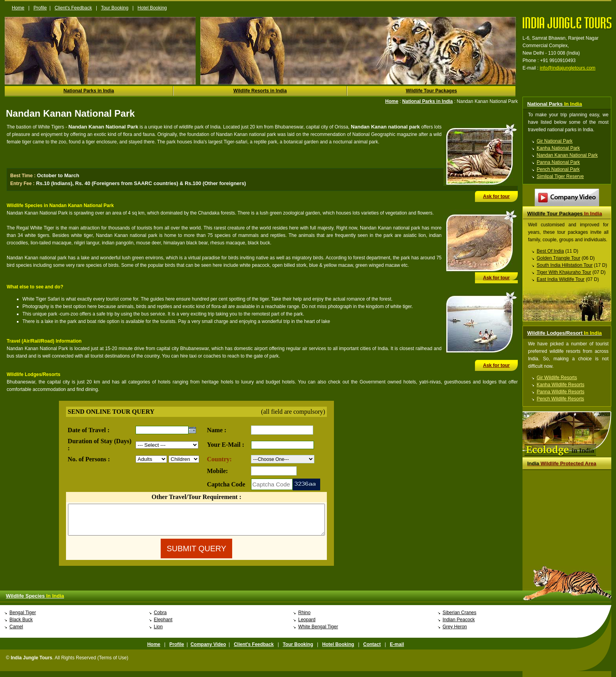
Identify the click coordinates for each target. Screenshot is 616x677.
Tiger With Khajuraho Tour (564, 272)
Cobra (160, 618)
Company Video (208, 650)
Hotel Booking (152, 8)
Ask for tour (496, 196)
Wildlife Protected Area (562, 463)
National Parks (555, 104)
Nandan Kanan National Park (567, 155)
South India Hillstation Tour (565, 265)
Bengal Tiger (23, 618)
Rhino (304, 618)
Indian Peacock (459, 626)
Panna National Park (558, 162)
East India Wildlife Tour (561, 279)
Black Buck (21, 626)
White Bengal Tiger (318, 633)
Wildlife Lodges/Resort (565, 333)
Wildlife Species (35, 602)
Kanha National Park (558, 148)
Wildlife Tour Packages (431, 91)
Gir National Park (555, 141)
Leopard (307, 626)
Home (18, 8)
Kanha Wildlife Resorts (560, 385)
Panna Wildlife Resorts (560, 392)
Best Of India (550, 251)
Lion (159, 633)
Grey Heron (455, 633)
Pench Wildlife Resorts (560, 399)
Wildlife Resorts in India (260, 91)
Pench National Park (558, 169)
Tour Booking (115, 8)
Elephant (163, 626)
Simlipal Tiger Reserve (560, 176)
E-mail (397, 650)
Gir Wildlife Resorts (557, 378)
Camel (16, 633)
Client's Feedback (73, 8)
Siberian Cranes (460, 618)
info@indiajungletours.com (568, 68)
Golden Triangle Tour (558, 258)
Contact (372, 650)
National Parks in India (89, 91)
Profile (40, 8)
